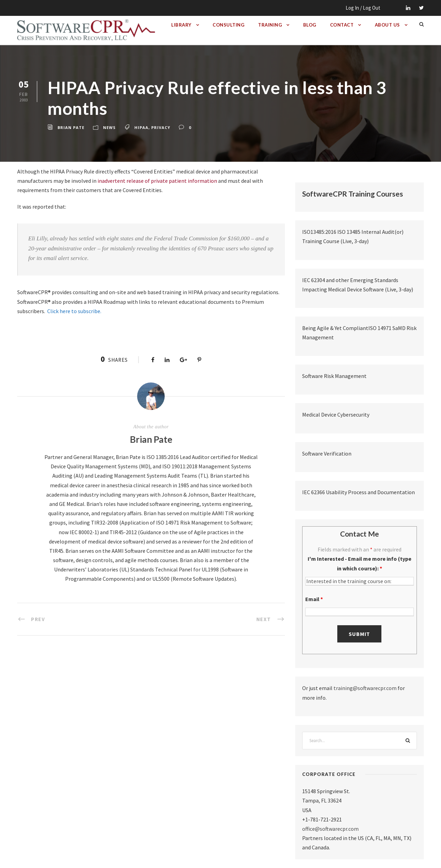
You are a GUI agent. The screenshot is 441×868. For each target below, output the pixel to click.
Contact (342, 25)
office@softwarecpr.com (330, 829)
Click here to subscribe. (74, 311)
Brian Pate (71, 127)
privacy (161, 127)
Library (181, 25)
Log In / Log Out (363, 8)
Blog (310, 25)
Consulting (228, 25)
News (109, 127)
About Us (387, 25)
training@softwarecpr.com (365, 688)
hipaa (141, 127)
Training (270, 25)
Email (314, 599)
